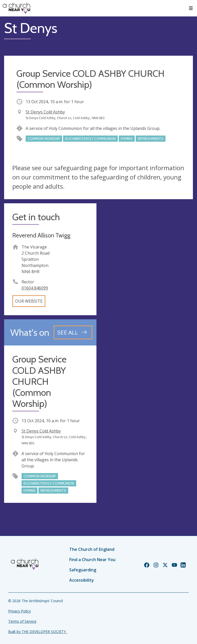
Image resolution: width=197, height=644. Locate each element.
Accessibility (82, 580)
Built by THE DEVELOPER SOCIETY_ (38, 632)
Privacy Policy (19, 611)
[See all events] (73, 332)
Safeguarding (83, 570)
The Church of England (92, 549)
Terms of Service (22, 621)
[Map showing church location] (147, 249)
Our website (29, 301)
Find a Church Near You (92, 560)
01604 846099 (35, 288)
